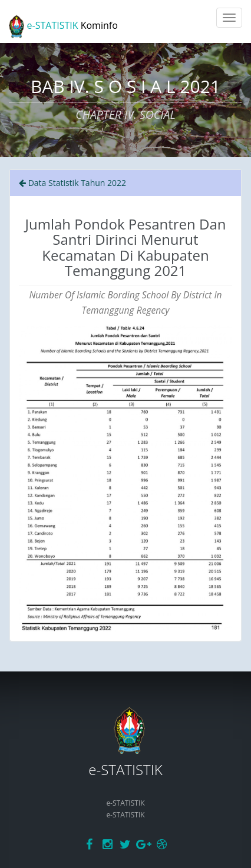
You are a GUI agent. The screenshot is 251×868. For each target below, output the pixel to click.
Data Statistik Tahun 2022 (72, 183)
